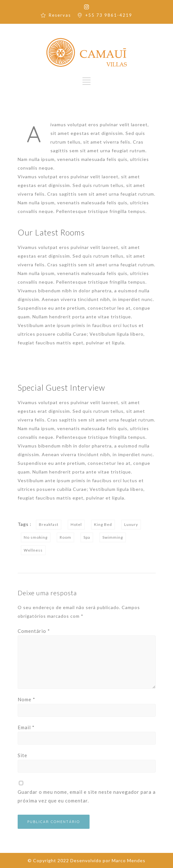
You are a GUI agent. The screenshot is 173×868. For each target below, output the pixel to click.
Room (65, 537)
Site (22, 755)
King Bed (103, 524)
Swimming (113, 537)
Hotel (76, 524)
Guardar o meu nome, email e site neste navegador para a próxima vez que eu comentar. (87, 796)
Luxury (131, 524)
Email (26, 727)
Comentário (34, 631)
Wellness (33, 550)
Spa (87, 537)
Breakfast (49, 524)
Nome (26, 699)
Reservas (60, 15)
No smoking (36, 537)
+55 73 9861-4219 (109, 15)
